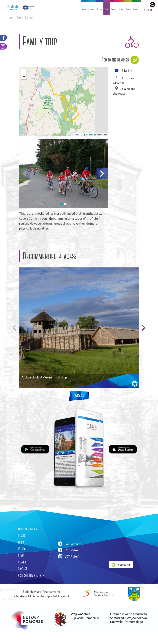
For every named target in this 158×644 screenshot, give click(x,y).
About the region (88, 9)
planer (22, 562)
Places (100, 9)
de (151, 10)
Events (114, 9)
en (148, 10)
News (121, 9)
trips (21, 542)
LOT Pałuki (69, 550)
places (22, 535)
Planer (128, 9)
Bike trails (29, 18)
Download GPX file (124, 80)
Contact (136, 9)
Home (11, 18)
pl (145, 10)
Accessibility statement (32, 575)
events (22, 549)
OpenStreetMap (90, 135)
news (21, 555)
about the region (28, 529)
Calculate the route (124, 91)
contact (23, 569)
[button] (24, 72)
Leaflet (76, 135)
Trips (107, 9)
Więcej (79, 396)
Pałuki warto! (70, 544)
